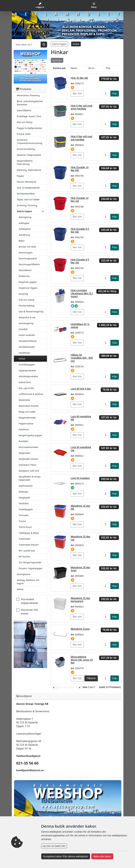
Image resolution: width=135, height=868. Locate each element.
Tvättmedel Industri (29, 545)
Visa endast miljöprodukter (30, 601)
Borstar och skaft (27, 247)
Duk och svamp (27, 300)
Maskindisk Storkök (29, 406)
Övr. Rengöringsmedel (30, 562)
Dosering (23, 294)
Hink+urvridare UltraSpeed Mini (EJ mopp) (82, 293)
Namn (74, 68)
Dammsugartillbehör (29, 264)
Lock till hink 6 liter (81, 389)
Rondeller (24, 441)
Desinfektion (25, 270)
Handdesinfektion (28, 341)
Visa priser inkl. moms (30, 612)
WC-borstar (25, 557)
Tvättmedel (24, 539)
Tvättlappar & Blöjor (29, 533)
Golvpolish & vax (27, 317)
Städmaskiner (26, 486)
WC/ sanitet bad (27, 551)
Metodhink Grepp (80, 629)
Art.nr (91, 68)
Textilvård (24, 503)
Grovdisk (23, 329)
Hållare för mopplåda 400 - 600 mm (82, 358)
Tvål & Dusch (25, 527)
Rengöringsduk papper (30, 435)
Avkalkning (24, 235)
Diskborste (24, 276)
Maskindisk (24, 400)
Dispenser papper (28, 282)
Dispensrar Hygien (28, 288)
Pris (108, 68)
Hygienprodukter (27, 370)
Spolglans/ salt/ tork (29, 471)
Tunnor (22, 521)
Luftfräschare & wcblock (31, 394)
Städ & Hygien (59, 44)
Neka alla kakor (102, 856)
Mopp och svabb (27, 412)
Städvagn (23, 492)
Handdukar (24, 353)
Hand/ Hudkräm (27, 335)
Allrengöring (25, 217)
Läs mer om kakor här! (54, 846)
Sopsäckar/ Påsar (28, 465)
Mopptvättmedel (27, 418)
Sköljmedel (24, 453)
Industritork (25, 382)
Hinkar (22, 359)
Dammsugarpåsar (28, 258)
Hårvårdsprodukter (29, 376)
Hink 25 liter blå (79, 78)
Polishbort (24, 429)
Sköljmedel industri (29, 459)
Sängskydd (24, 498)
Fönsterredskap (27, 306)
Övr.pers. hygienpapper (31, 568)
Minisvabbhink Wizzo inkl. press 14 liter (82, 660)
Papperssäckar (26, 424)
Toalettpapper (26, 509)
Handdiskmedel (27, 347)
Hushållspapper (27, 365)
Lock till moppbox (80, 478)
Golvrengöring (26, 323)
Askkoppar (24, 223)
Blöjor (22, 241)
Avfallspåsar (25, 229)
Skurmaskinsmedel (28, 447)
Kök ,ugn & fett (26, 388)
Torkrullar (24, 515)
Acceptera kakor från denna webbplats (66, 856)
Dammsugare (26, 253)
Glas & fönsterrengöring (31, 311)
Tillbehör (91, 678)
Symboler (57, 60)
